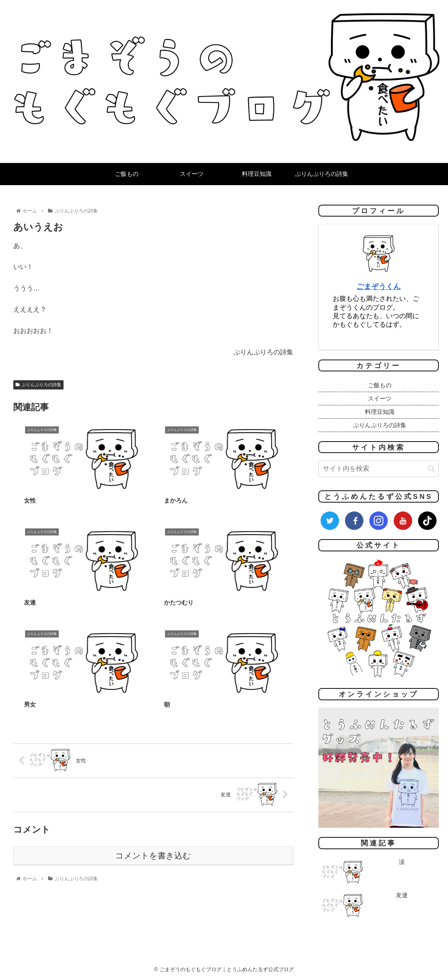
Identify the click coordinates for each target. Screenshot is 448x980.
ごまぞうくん (379, 286)
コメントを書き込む (153, 720)
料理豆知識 (380, 412)
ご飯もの (380, 385)
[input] (379, 469)
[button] (431, 469)
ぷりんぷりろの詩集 (38, 385)
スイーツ (380, 399)
